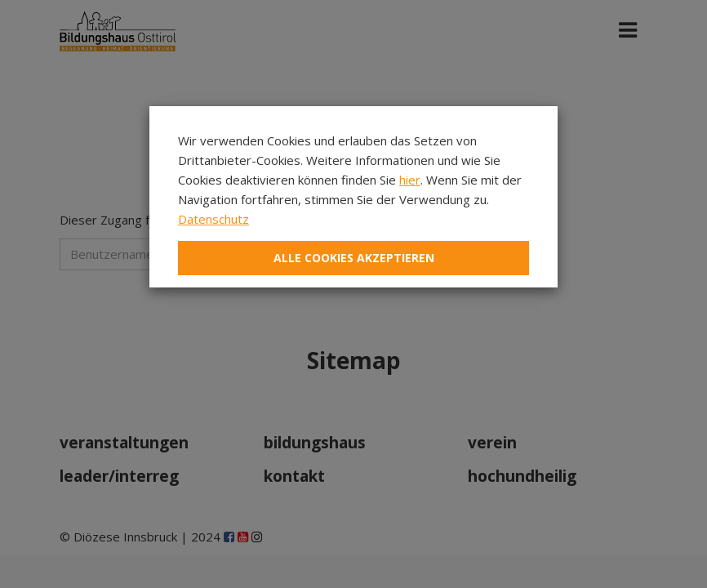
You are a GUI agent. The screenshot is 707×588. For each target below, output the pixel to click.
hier (410, 180)
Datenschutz (213, 219)
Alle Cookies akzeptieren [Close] (354, 258)
